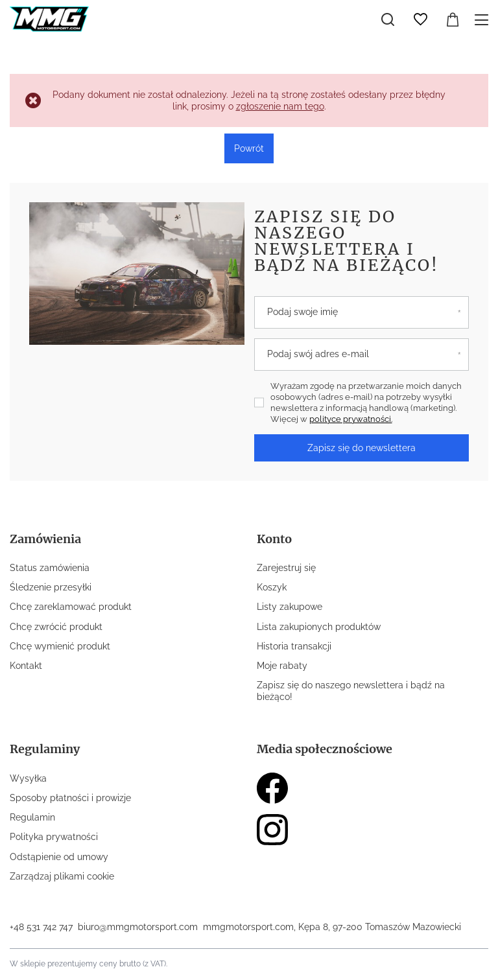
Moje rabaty (282, 666)
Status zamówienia (50, 568)
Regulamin (32, 817)
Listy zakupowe (290, 607)
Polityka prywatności (54, 837)
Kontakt (26, 666)
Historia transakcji (294, 646)
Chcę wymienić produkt (60, 646)
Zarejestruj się (286, 568)
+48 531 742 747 (41, 927)
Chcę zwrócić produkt (56, 627)
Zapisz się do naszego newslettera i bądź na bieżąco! (347, 241)
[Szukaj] (388, 19)
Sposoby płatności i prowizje (70, 798)
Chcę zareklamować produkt (71, 607)
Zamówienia (45, 539)
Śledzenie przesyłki (51, 587)
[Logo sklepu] (49, 19)
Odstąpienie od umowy (59, 857)
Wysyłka (28, 778)
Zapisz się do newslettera (362, 448)
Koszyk (272, 587)
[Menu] (483, 20)
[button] (118, 547)
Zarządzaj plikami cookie (62, 876)
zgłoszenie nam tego (280, 106)
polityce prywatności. (351, 419)
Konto (274, 539)
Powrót (249, 148)
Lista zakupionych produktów (319, 627)
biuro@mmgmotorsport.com (138, 927)
